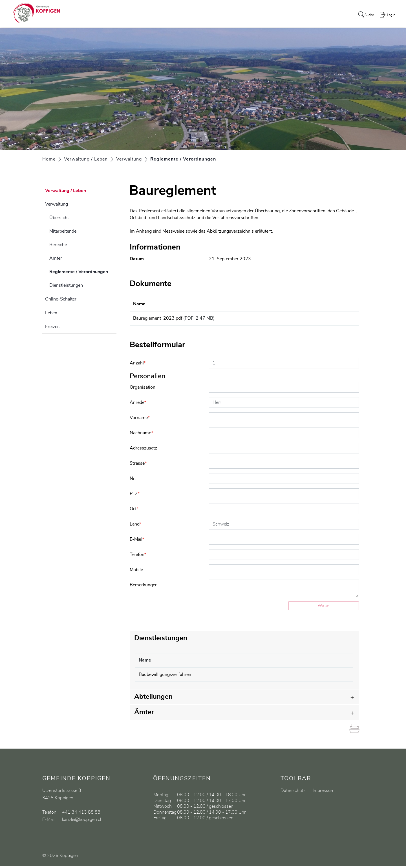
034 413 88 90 (310, 676)
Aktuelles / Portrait (155, 15)
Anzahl (138, 365)
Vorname (140, 419)
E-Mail (137, 541)
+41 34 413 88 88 (81, 814)
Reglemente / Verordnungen (83, 271)
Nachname (141, 435)
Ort (134, 511)
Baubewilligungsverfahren (165, 676)
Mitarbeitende (63, 231)
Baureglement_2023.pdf (158, 318)
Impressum (324, 792)
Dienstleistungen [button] (161, 640)
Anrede (138, 404)
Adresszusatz (143, 450)
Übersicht (59, 218)
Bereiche (58, 245)
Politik (187, 15)
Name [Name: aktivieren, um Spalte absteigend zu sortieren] (145, 662)
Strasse (138, 465)
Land (136, 526)
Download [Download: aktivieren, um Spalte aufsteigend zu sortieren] (315, 304)
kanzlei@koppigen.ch (82, 821)
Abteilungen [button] (153, 698)
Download (330, 319)
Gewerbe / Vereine (312, 15)
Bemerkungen (144, 587)
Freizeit (52, 327)
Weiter (323, 607)
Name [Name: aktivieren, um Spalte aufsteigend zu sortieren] (139, 304)
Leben (51, 313)
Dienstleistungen (66, 285)
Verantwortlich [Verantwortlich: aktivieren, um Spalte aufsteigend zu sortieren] (250, 662)
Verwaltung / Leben (221, 15)
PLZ (135, 495)
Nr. (133, 480)
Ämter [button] (144, 714)
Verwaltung (57, 204)
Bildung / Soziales (267, 15)
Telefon (138, 556)
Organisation (143, 389)
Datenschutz (293, 792)
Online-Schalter (61, 299)
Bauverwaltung (249, 676)
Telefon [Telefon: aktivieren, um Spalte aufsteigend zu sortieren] (302, 662)
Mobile (136, 571)
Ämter (56, 258)
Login (391, 16)
